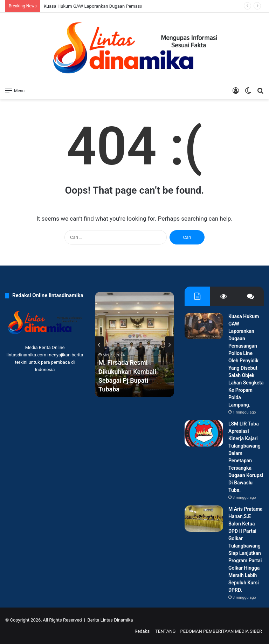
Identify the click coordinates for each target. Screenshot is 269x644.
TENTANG (165, 631)
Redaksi (143, 631)
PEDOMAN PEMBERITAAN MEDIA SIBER (221, 631)
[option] (134, 344)
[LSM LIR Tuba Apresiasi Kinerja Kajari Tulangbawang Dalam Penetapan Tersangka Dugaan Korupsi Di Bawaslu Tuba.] (204, 433)
